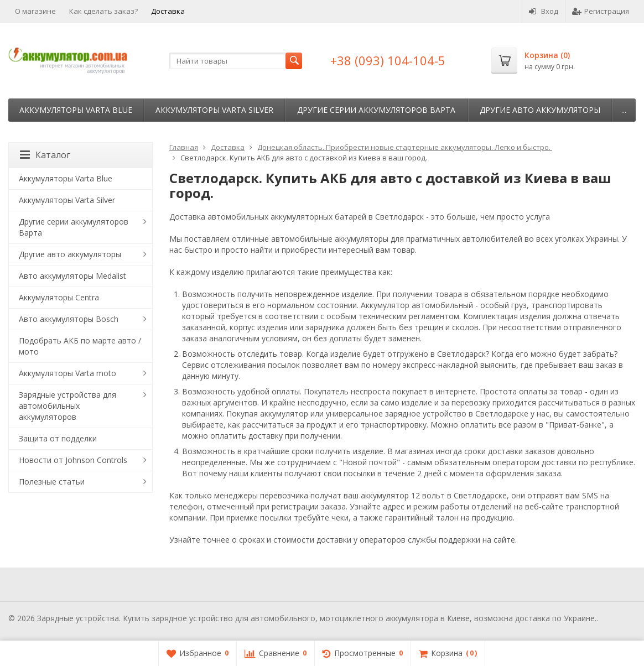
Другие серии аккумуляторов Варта (376, 110)
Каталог (45, 155)
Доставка (168, 11)
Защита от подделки (58, 438)
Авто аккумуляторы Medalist (72, 276)
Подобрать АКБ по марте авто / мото (80, 346)
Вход (544, 11)
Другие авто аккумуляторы (540, 110)
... (624, 110)
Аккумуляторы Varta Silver (214, 110)
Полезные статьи (52, 482)
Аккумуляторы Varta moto (67, 373)
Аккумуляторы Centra (59, 297)
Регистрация (601, 11)
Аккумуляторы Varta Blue (76, 110)
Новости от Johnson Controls (73, 460)
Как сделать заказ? (103, 11)
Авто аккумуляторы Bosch (69, 319)
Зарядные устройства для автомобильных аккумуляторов (67, 406)
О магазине (35, 11)
